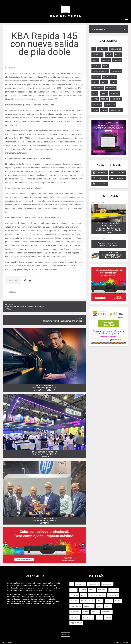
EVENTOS (96, 66)
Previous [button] (6, 545)
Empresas (117, 60)
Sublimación (110, 105)
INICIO (65, 634)
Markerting (98, 88)
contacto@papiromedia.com (44, 604)
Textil (95, 110)
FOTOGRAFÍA (116, 71)
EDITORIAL (106, 60)
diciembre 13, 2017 (98, 238)
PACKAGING (115, 93)
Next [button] (83, 545)
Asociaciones (116, 49)
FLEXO (106, 66)
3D (94, 49)
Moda (95, 93)
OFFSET (104, 93)
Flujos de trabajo (100, 71)
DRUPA (95, 60)
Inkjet (95, 82)
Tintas (104, 110)
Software (97, 105)
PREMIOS (105, 99)
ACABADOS (102, 49)
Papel (95, 99)
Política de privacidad (122, 642)
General (12, 292)
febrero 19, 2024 (98, 202)
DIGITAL (109, 55)
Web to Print (116, 110)
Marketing (111, 88)
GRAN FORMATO (109, 77)
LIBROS (114, 82)
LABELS (104, 82)
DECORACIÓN (97, 55)
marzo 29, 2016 (11, 68)
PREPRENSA (116, 99)
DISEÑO (118, 55)
